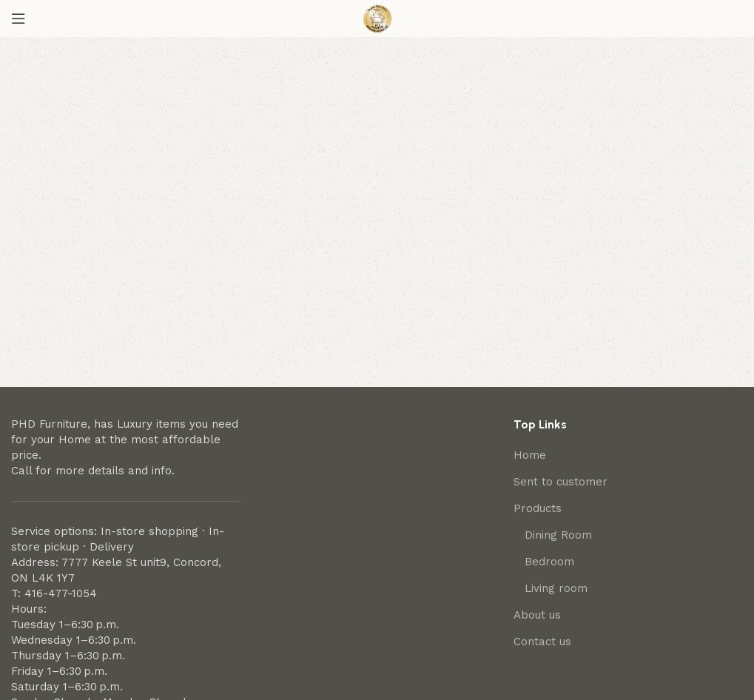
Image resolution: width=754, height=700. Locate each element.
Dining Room (558, 535)
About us (537, 615)
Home (530, 455)
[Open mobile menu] (18, 18)
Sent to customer (561, 482)
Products (538, 508)
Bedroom (549, 562)
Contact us (542, 642)
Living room (556, 588)
